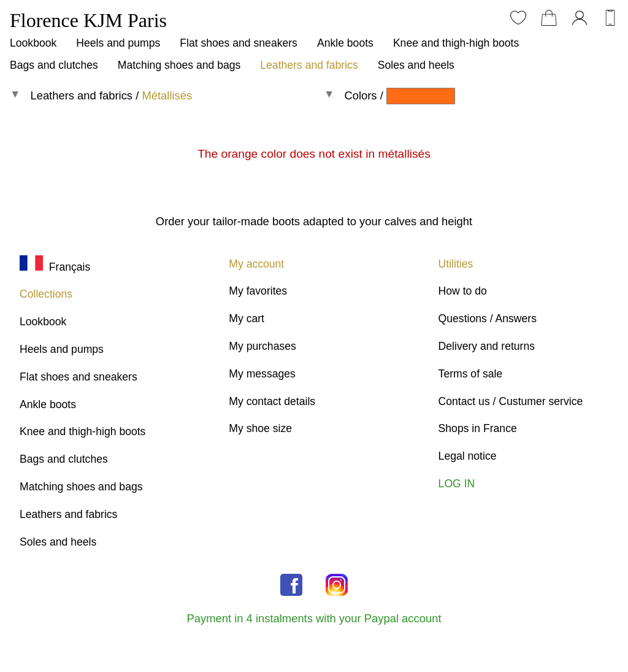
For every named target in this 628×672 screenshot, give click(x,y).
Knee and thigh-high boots (456, 43)
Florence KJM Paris (88, 20)
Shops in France (478, 428)
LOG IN (457, 484)
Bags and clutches (54, 65)
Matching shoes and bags (179, 65)
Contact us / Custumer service (511, 401)
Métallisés (167, 95)
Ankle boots (345, 43)
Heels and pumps (118, 43)
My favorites (258, 291)
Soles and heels (416, 65)
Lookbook (33, 43)
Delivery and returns (487, 346)
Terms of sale (471, 374)
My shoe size (260, 428)
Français (55, 267)
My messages (262, 374)
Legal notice (468, 456)
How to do (463, 291)
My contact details (272, 401)
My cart (247, 319)
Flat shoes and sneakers (239, 43)
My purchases (262, 346)
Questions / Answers (488, 319)
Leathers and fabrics (309, 65)
